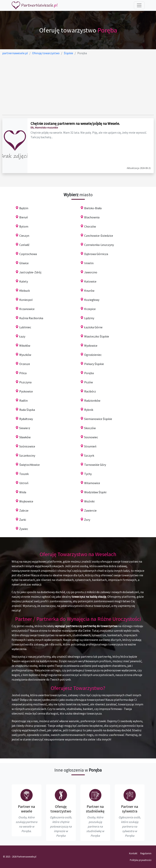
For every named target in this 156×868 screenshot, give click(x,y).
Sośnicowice (27, 446)
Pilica (23, 373)
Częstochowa (28, 254)
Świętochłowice (30, 465)
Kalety (24, 281)
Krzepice (90, 309)
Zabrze (24, 510)
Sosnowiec (91, 437)
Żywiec (24, 529)
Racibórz (90, 391)
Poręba (89, 373)
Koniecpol (26, 300)
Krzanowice (27, 309)
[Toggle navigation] (139, 5)
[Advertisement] (78, 85)
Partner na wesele (26, 809)
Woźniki (89, 501)
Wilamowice (92, 483)
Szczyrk (89, 455)
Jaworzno (91, 272)
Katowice (90, 281)
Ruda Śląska (27, 410)
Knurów (89, 291)
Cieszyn (24, 236)
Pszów (89, 382)
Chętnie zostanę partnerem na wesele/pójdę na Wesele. (75, 123)
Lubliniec (25, 327)
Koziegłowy (92, 300)
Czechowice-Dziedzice (99, 236)
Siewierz (25, 428)
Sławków (25, 437)
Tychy (88, 474)
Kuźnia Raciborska (31, 318)
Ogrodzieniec (93, 355)
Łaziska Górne (93, 327)
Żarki (23, 520)
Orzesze (25, 364)
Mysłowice (91, 346)
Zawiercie (90, 510)
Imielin (89, 263)
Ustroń (24, 483)
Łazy (22, 336)
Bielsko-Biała (93, 208)
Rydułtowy (26, 419)
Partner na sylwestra (130, 809)
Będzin (24, 208)
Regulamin (146, 853)
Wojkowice (26, 501)
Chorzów (90, 226)
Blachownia (92, 217)
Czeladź (24, 245)
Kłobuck (25, 291)
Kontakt (133, 853)
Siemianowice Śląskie (98, 419)
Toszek (24, 474)
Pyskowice (26, 391)
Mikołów (25, 346)
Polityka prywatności (141, 860)
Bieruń (24, 217)
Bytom (24, 226)
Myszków (25, 355)
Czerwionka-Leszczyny (99, 245)
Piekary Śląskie (94, 364)
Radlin (23, 400)
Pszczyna (25, 382)
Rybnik (89, 410)
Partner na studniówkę (95, 809)
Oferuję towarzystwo (61, 809)
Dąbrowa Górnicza (96, 254)
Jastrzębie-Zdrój (30, 272)
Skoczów (90, 428)
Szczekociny (27, 455)
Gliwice (24, 263)
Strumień (90, 446)
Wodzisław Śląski (95, 492)
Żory (87, 520)
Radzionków (92, 400)
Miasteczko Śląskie (97, 336)
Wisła (23, 492)
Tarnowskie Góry (95, 465)
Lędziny (89, 318)
